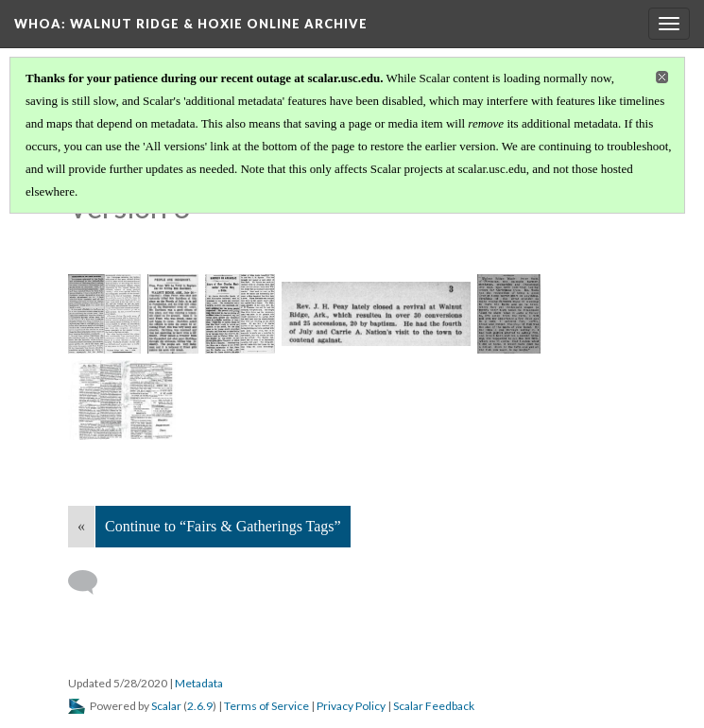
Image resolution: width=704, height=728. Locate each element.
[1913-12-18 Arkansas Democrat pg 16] (509, 314)
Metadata (199, 683)
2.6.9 (200, 706)
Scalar (166, 706)
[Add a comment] (91, 582)
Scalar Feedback (434, 706)
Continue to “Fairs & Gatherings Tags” (223, 526)
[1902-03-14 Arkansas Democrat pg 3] (240, 314)
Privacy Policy (351, 706)
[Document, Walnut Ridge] (122, 400)
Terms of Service (266, 706)
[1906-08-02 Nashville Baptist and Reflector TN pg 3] (376, 314)
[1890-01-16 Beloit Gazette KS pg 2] (104, 314)
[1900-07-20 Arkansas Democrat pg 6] (173, 314)
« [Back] (81, 526)
